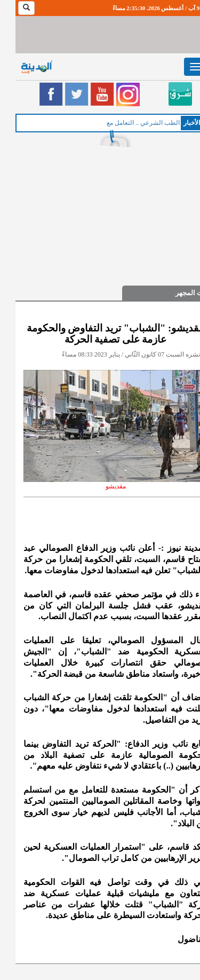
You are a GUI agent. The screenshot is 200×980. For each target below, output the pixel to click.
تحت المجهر (177, 293)
